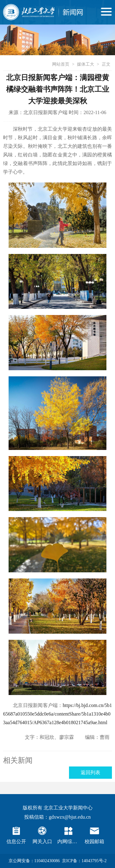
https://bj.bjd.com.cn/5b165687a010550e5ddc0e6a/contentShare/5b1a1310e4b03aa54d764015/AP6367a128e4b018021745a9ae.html (57, 714)
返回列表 (90, 772)
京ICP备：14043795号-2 (84, 861)
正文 (106, 64)
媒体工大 (86, 64)
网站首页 (61, 64)
